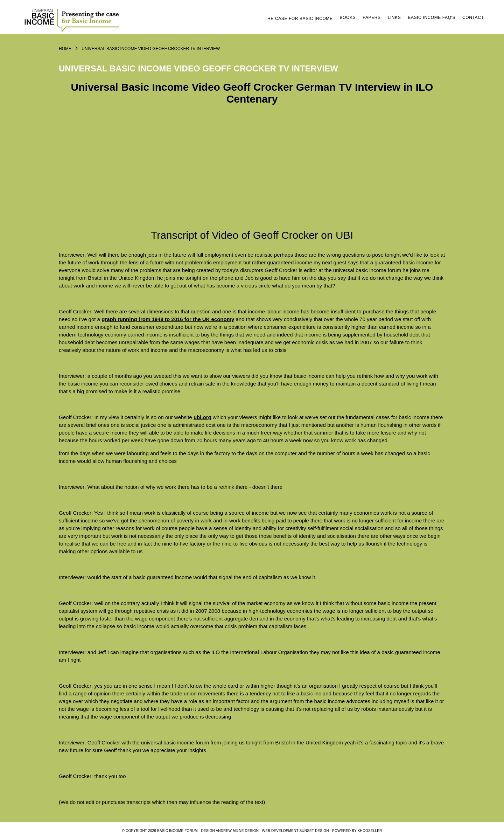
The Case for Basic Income (299, 19)
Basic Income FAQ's (432, 18)
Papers (372, 18)
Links (394, 18)
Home (65, 49)
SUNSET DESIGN (314, 831)
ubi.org (202, 417)
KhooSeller (370, 831)
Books (348, 18)
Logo (73, 20)
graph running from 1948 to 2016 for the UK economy (168, 319)
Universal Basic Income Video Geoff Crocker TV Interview (151, 49)
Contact (473, 18)
